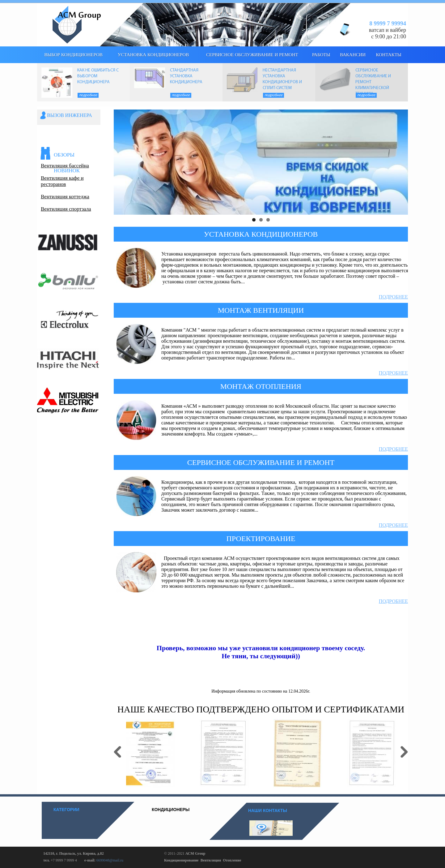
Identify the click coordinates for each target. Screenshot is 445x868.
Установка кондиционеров (153, 55)
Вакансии (353, 55)
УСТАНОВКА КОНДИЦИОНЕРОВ (261, 234)
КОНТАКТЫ (389, 55)
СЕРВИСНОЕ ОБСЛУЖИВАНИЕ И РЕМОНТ (261, 462)
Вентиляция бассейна (65, 166)
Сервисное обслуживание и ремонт (252, 55)
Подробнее (88, 95)
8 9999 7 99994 (388, 23)
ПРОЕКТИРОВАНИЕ (261, 539)
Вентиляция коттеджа (65, 197)
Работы (321, 55)
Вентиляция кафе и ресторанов (62, 181)
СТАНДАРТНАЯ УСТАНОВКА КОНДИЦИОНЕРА (186, 76)
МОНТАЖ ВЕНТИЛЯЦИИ (261, 310)
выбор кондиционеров (73, 55)
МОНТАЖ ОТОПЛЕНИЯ (261, 386)
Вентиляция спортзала (66, 209)
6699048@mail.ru (110, 860)
